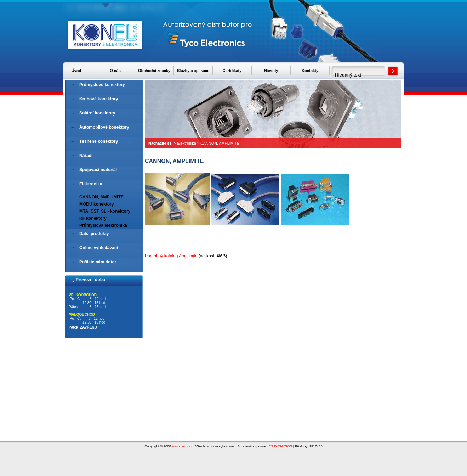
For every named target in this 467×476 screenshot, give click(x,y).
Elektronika (186, 143)
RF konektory (93, 218)
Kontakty (310, 71)
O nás (115, 71)
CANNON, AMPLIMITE (220, 143)
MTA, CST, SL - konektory (105, 211)
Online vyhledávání (99, 248)
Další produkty (94, 234)
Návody (271, 71)
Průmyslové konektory (102, 85)
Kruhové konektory (99, 99)
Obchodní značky (154, 71)
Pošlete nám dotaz (98, 262)
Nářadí (86, 156)
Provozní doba (90, 280)
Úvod (76, 71)
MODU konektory (96, 204)
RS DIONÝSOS (280, 446)
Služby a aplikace (193, 71)
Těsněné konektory (99, 141)
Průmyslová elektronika (103, 225)
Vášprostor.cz (182, 446)
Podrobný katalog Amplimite (171, 256)
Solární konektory (97, 113)
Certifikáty (232, 71)
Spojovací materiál (98, 170)
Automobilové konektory (104, 127)
